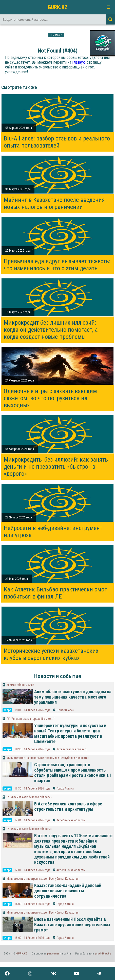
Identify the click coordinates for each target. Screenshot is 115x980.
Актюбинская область (71, 820)
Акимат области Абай (20, 685)
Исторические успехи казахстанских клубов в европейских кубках (51, 654)
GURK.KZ (58, 7)
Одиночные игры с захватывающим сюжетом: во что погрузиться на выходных (50, 398)
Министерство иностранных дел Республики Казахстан (43, 879)
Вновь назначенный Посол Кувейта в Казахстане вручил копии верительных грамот (72, 925)
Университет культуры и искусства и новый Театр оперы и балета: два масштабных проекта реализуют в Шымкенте (70, 733)
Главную (79, 62)
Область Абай (65, 710)
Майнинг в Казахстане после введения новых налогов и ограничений (54, 203)
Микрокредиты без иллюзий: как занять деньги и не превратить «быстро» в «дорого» (56, 467)
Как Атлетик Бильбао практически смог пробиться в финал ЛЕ (55, 593)
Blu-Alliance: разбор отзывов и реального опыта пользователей (57, 142)
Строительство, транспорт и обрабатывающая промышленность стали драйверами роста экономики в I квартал (73, 773)
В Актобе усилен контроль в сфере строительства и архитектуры (68, 806)
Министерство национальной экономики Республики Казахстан (48, 758)
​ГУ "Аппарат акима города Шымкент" (31, 719)
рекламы (53, 954)
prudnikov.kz (103, 954)
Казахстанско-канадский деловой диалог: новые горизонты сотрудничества (68, 891)
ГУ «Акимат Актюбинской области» (29, 797)
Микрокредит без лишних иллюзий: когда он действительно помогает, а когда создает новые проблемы (51, 330)
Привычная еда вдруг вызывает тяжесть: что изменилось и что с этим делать (57, 265)
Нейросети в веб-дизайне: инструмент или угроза (53, 532)
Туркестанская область (72, 749)
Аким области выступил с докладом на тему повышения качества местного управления (73, 697)
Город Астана (65, 788)
